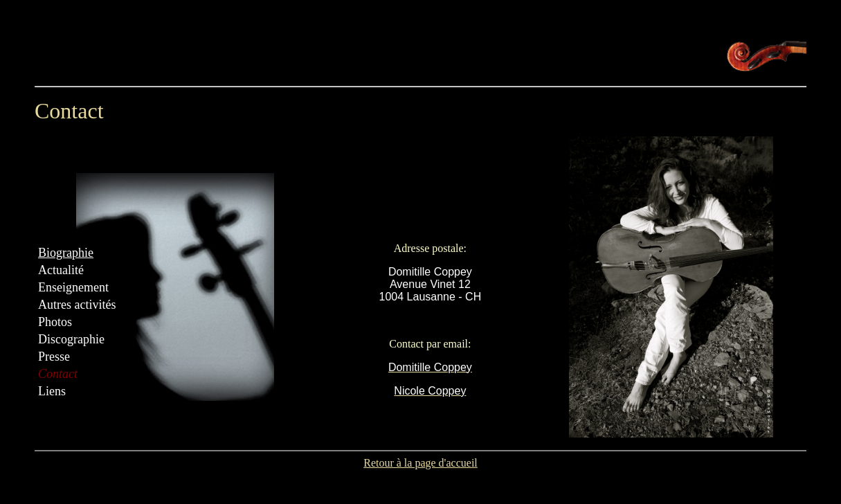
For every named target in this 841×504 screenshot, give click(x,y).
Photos (55, 322)
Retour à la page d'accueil (420, 463)
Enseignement (73, 287)
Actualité (61, 270)
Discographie (71, 339)
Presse (54, 357)
